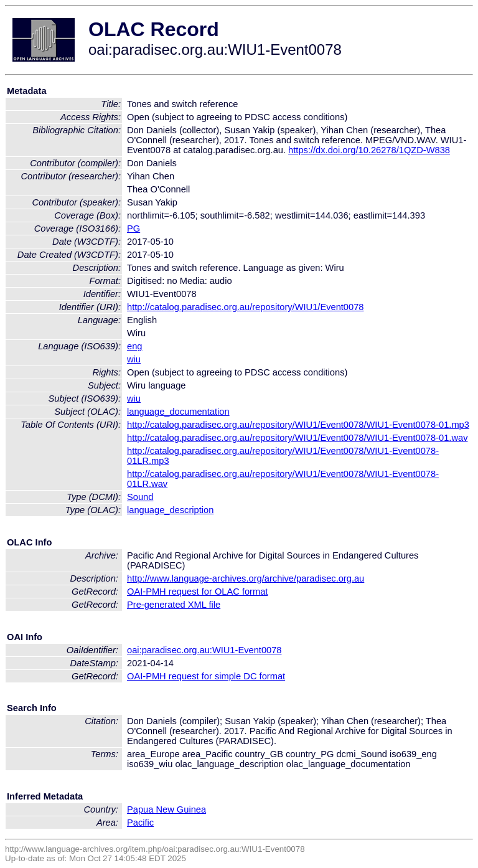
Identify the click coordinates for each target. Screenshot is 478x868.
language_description (170, 510)
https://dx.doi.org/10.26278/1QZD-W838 (369, 150)
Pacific (140, 823)
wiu (134, 359)
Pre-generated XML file (174, 605)
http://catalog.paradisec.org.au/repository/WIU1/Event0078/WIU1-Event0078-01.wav (297, 438)
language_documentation (178, 412)
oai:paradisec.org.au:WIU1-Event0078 (204, 650)
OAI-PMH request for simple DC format (206, 676)
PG (134, 229)
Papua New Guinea (166, 809)
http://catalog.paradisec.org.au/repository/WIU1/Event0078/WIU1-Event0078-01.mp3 (298, 425)
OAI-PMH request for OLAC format (197, 592)
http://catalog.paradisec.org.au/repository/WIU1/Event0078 (245, 307)
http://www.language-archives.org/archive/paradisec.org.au (246, 578)
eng (134, 346)
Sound (140, 497)
